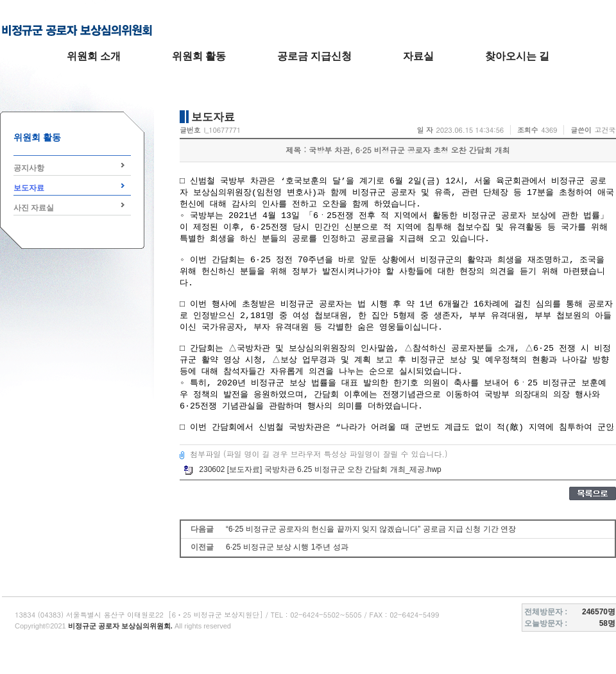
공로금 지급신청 (314, 56)
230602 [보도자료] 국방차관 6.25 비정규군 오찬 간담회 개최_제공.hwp (312, 469)
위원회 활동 (199, 56)
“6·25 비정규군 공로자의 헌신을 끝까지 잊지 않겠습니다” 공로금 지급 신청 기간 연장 (371, 529)
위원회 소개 (94, 56)
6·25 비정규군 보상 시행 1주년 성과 (287, 547)
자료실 (418, 56)
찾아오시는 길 (517, 56)
